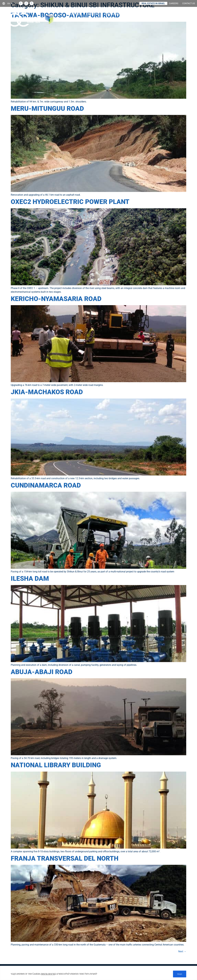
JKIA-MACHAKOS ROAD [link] (47, 392)
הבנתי (179, 974)
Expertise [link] (93, 14)
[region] (98, 973)
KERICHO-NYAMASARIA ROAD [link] (56, 299)
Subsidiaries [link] (114, 14)
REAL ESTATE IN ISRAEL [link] (153, 3)
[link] (11, 3)
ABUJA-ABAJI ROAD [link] (42, 672)
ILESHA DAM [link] (30, 578)
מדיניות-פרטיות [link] (48, 974)
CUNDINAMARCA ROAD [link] (46, 485)
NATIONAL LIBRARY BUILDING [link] (56, 765)
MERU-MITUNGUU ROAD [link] (47, 109)
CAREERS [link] (174, 3)
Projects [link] (134, 14)
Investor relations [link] (158, 14)
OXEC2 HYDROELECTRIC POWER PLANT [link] (70, 202)
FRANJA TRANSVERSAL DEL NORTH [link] (65, 858)
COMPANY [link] (75, 14)
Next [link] (182, 951)
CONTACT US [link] (189, 3)
